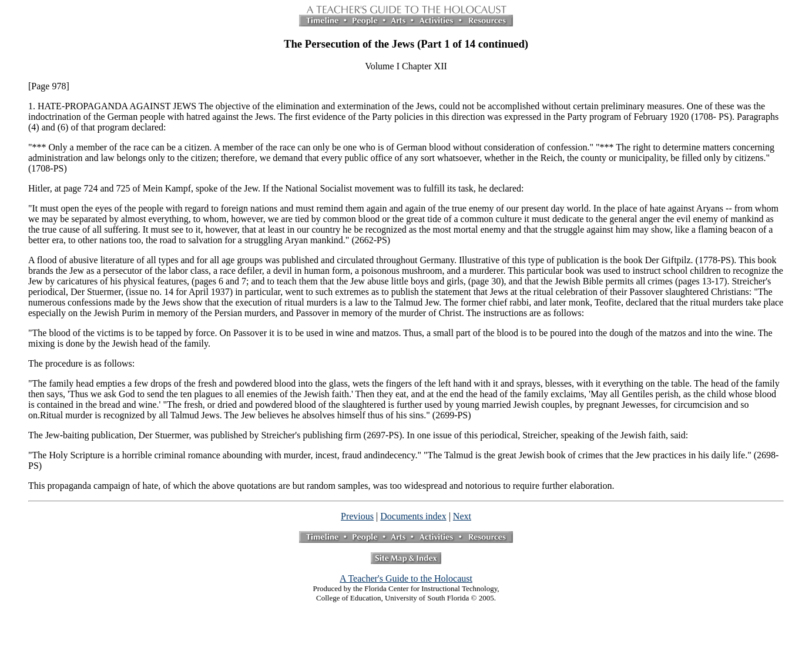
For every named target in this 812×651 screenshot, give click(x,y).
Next (462, 516)
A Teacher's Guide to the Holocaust (406, 578)
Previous (357, 516)
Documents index (413, 516)
